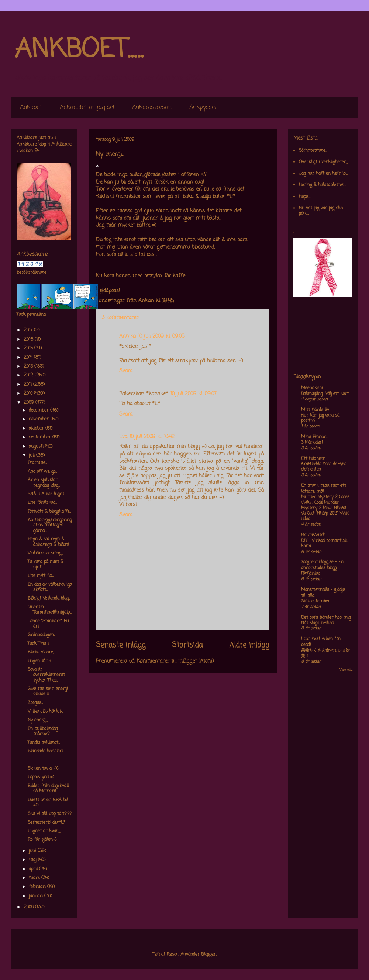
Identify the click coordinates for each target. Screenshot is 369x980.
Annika (127, 336)
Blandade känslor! (45, 751)
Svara (126, 371)
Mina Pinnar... (315, 437)
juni (33, 851)
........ (31, 760)
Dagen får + (39, 661)
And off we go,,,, (42, 472)
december (39, 410)
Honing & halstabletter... (323, 185)
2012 (29, 375)
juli (32, 455)
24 (37, 151)
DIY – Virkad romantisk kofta (324, 544)
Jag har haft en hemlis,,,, (323, 174)
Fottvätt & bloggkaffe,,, (49, 512)
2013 (29, 366)
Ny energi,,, (38, 720)
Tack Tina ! (38, 644)
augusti (37, 447)
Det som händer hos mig (326, 618)
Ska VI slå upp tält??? (50, 814)
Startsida (187, 645)
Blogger (208, 955)
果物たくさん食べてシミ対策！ (325, 653)
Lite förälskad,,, (42, 503)
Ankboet (31, 107)
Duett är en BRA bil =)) (48, 803)
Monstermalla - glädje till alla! (323, 593)
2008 (29, 907)
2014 (29, 358)
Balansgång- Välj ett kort (325, 394)
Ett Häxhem (313, 459)
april (34, 869)
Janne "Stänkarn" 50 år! (48, 624)
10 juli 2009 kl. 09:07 (194, 394)
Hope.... (305, 197)
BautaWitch (313, 535)
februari (38, 887)
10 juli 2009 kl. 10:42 (152, 437)
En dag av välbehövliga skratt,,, (50, 587)
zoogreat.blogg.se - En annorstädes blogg (322, 565)
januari (37, 896)
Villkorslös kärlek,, (45, 711)
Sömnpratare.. (313, 151)
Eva (123, 437)
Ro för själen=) (42, 840)
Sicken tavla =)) (43, 769)
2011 (28, 385)
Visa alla (346, 670)
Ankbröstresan (152, 107)
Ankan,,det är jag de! (87, 107)
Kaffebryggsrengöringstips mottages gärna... (50, 525)
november (40, 419)
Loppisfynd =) (41, 777)
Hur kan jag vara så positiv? (320, 418)
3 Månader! (312, 443)
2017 (29, 330)
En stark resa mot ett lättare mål (324, 489)
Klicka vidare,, (41, 652)
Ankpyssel (203, 107)
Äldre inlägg (249, 645)
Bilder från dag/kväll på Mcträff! (48, 789)
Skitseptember (315, 601)
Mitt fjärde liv (315, 410)
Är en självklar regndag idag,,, (44, 483)
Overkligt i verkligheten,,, (323, 162)
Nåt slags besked (317, 623)
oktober (37, 428)
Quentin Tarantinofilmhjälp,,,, (49, 610)
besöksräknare (32, 273)
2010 (29, 393)
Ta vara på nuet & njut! (46, 564)
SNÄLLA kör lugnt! (46, 494)
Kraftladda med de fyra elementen (324, 467)
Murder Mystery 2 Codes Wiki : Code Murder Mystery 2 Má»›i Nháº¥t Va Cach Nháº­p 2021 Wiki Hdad (325, 508)
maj (33, 860)
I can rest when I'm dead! (321, 642)
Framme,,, (37, 463)
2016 (29, 339)
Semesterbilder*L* (46, 823)
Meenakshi (312, 388)
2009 (30, 403)
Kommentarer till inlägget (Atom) (175, 661)
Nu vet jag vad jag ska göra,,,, (321, 211)
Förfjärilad (311, 574)
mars (35, 878)
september (41, 437)
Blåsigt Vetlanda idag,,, (49, 598)
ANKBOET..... (79, 50)
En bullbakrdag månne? (43, 731)
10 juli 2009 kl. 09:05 (161, 336)
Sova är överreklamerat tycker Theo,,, (46, 675)
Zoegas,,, (35, 703)
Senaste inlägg (121, 645)
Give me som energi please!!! (48, 692)
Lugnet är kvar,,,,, (44, 831)
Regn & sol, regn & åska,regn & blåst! (48, 542)
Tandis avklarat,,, (44, 743)
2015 (29, 348)
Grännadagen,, (41, 635)
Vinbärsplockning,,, (45, 553)
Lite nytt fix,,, (40, 576)
